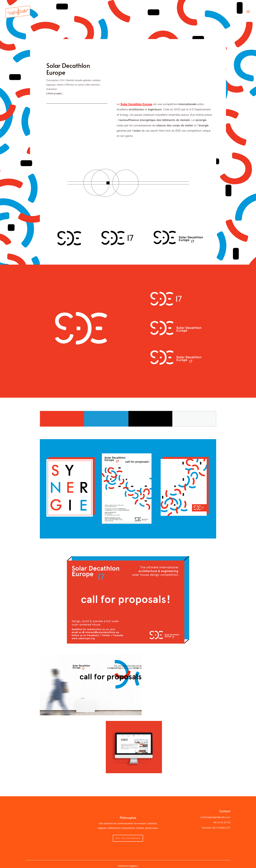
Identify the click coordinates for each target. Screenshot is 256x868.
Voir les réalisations (128, 838)
